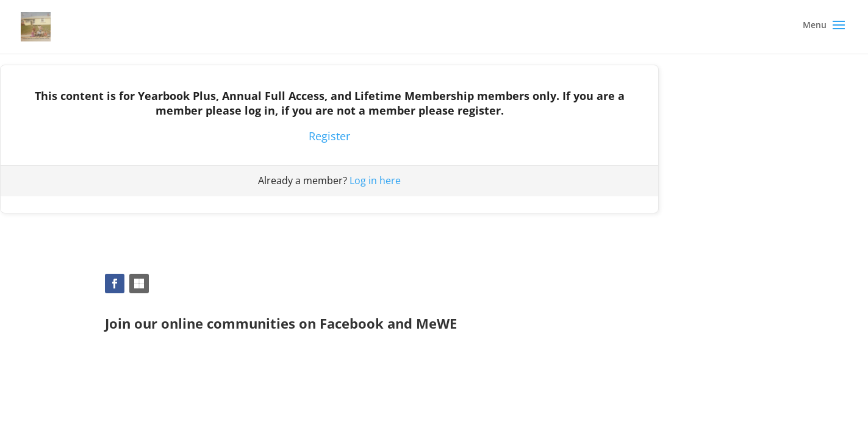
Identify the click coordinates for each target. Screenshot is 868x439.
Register (329, 136)
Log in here (375, 180)
